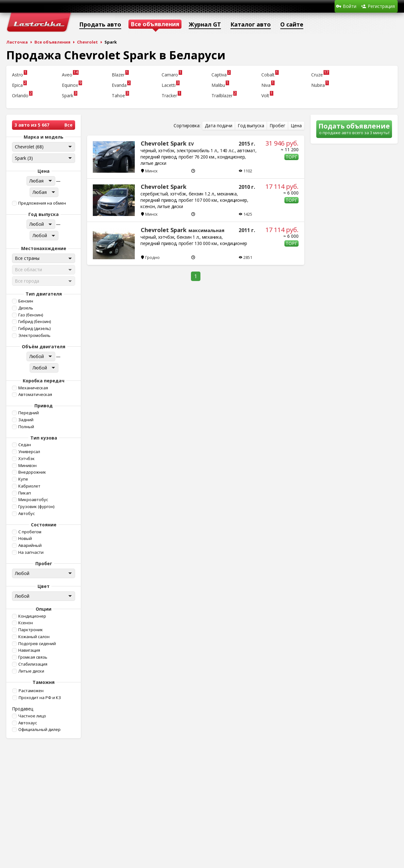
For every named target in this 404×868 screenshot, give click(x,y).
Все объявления (52, 42)
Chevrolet (87, 42)
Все (68, 125)
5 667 (44, 125)
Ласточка (17, 42)
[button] (43, 203)
